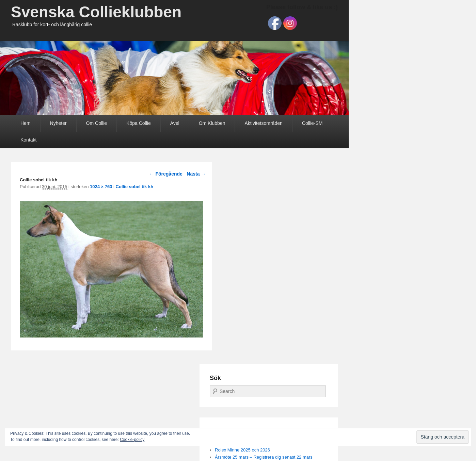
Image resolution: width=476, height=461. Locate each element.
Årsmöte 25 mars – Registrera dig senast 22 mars (264, 457)
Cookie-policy (132, 440)
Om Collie (97, 123)
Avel (175, 123)
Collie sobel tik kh (135, 187)
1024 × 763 (101, 187)
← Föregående (166, 174)
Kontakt (28, 140)
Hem (26, 123)
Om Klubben (212, 123)
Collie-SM (312, 123)
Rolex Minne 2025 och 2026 (242, 450)
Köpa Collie (139, 123)
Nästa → (196, 174)
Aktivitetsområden (263, 123)
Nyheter (58, 123)
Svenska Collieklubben (96, 12)
